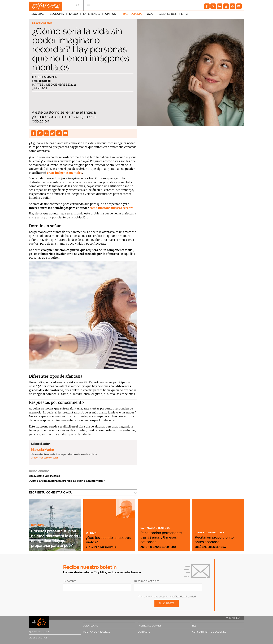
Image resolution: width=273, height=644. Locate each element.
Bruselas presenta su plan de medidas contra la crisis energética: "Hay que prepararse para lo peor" (55, 533)
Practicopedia (132, 15)
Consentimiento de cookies (209, 632)
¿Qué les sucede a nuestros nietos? (105, 539)
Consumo (39, 515)
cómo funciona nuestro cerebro (112, 208)
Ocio (150, 15)
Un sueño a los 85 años (44, 476)
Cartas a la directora (158, 523)
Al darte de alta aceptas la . (167, 597)
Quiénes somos (38, 638)
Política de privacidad (97, 632)
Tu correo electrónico (147, 581)
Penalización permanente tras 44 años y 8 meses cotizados (161, 535)
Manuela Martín (45, 77)
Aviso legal (91, 626)
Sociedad (38, 15)
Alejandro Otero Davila (103, 547)
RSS (194, 626)
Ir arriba (233, 618)
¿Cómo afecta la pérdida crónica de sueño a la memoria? (67, 481)
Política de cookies (150, 626)
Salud (73, 15)
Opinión (111, 15)
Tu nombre (70, 581)
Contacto (144, 632)
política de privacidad (184, 597)
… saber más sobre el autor (44, 458)
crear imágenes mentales (64, 173)
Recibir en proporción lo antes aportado (217, 539)
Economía (57, 15)
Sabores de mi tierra (173, 15)
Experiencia (92, 15)
